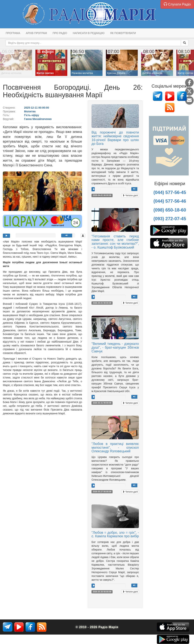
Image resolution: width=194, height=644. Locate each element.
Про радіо (60, 33)
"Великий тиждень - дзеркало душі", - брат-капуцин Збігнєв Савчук (115, 347)
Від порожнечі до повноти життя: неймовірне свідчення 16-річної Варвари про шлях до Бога (115, 138)
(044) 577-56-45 (170, 192)
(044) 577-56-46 (170, 201)
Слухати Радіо (177, 4)
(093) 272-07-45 (170, 219)
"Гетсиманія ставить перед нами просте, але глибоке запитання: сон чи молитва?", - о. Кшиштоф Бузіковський (115, 242)
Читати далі (130, 195)
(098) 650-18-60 (170, 210)
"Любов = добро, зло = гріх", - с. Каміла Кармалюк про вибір (115, 534)
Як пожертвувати (123, 33)
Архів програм (36, 33)
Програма (13, 33)
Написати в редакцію (89, 33)
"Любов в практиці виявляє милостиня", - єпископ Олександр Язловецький (115, 448)
